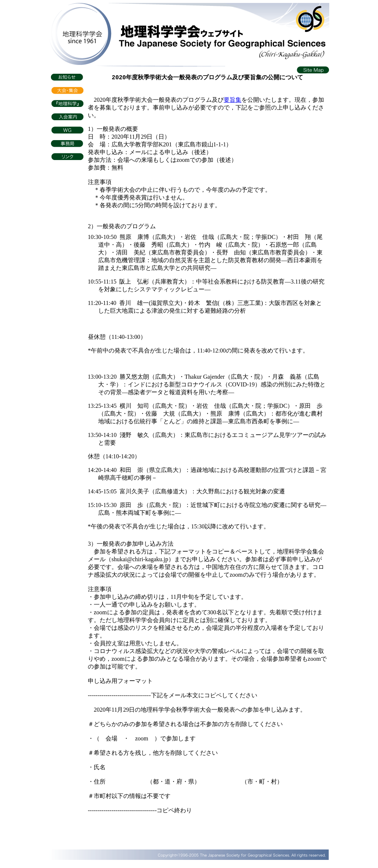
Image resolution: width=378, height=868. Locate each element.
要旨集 (233, 102)
